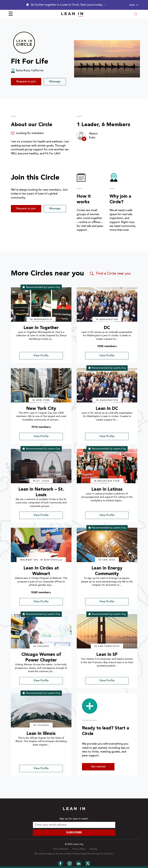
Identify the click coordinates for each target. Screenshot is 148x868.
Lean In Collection (105, 854)
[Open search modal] (136, 14)
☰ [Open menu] (11, 14)
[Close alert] (134, 5)
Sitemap (93, 849)
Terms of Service (61, 849)
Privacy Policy (79, 849)
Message (55, 82)
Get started (98, 767)
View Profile (41, 356)
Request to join (26, 82)
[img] (41, 305)
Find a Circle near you (110, 274)
